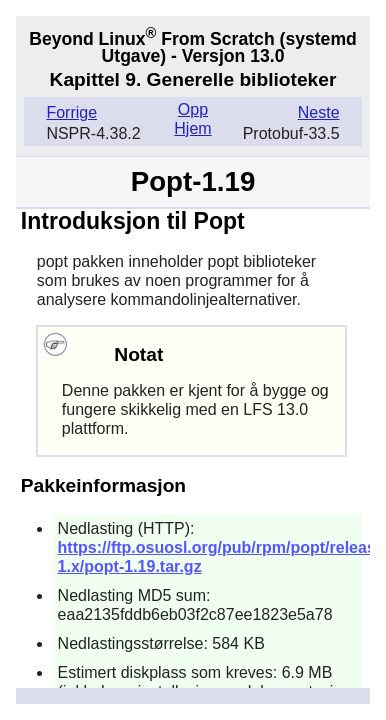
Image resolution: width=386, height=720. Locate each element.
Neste (319, 112)
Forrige (71, 112)
